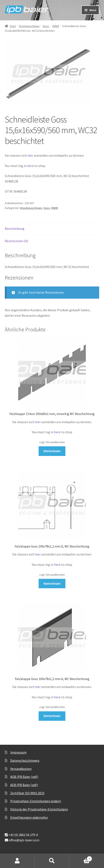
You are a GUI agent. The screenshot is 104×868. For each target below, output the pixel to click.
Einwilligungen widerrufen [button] (29, 817)
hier (30, 155)
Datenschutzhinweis (25, 760)
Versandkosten (21, 769)
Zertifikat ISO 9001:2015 (27, 793)
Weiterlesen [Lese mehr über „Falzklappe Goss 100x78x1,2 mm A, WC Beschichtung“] (52, 716)
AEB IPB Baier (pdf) (24, 785)
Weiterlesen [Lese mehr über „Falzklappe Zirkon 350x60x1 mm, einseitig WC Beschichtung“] (52, 451)
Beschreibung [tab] (15, 228)
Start (13, 26)
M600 (56, 26)
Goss (46, 26)
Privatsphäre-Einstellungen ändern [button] (36, 801)
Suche (52, 861)
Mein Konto (17, 861)
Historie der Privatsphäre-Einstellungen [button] (39, 809)
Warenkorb (81, 858)
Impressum (18, 752)
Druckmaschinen (29, 26)
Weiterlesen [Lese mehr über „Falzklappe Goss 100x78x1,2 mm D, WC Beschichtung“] (52, 583)
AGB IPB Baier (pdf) (24, 777)
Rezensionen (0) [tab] (16, 241)
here (31, 166)
